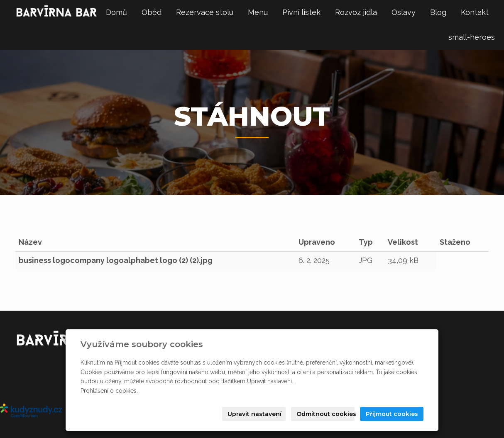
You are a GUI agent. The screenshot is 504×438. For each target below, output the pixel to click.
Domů (116, 12)
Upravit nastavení (254, 414)
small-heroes (472, 37)
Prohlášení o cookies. (109, 391)
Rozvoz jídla (356, 12)
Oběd (152, 12)
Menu (258, 12)
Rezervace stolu (205, 12)
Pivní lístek (301, 12)
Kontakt (475, 12)
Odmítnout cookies (325, 414)
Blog (438, 12)
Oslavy (404, 12)
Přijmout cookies (392, 414)
